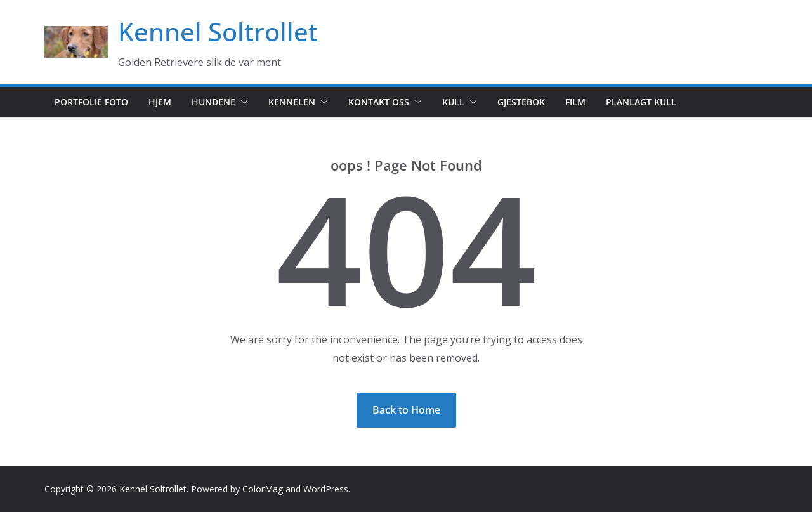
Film (575, 102)
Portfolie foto (91, 102)
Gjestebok (521, 102)
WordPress (326, 489)
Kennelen (292, 102)
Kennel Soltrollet (218, 31)
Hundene (213, 102)
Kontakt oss (379, 102)
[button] (242, 102)
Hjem (160, 102)
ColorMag (263, 489)
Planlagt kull (641, 102)
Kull (453, 102)
